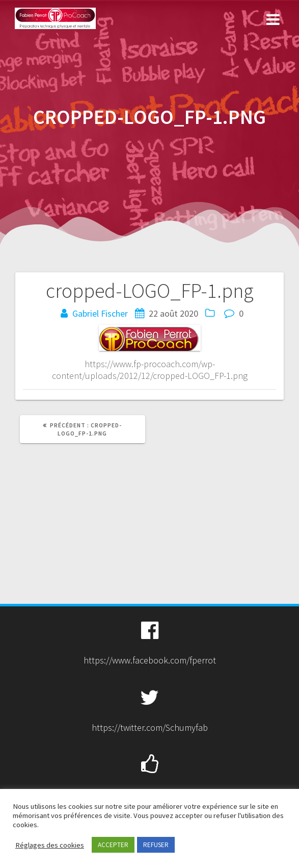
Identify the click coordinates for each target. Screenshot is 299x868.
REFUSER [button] (156, 845)
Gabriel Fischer (100, 313)
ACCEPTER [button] (113, 845)
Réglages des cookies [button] (50, 845)
